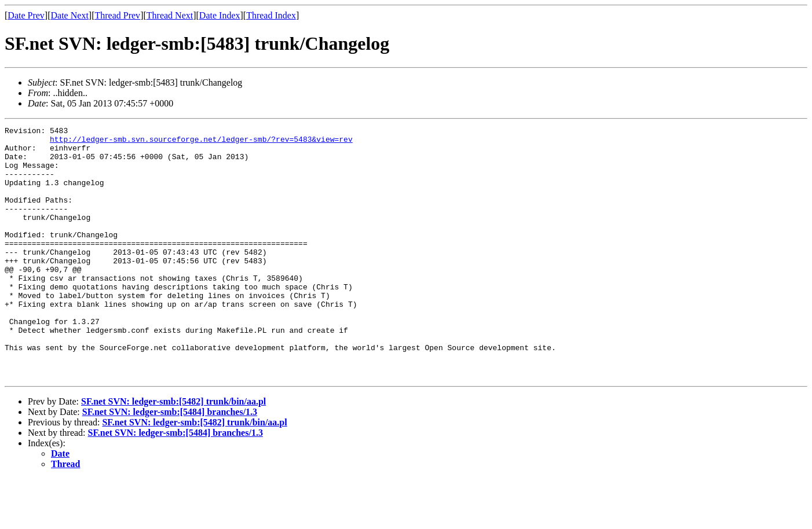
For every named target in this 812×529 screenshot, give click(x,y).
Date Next (70, 15)
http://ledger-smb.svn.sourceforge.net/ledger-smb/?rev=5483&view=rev (201, 142)
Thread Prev (117, 15)
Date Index (220, 15)
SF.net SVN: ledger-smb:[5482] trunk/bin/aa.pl (173, 452)
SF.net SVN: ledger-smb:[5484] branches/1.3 (170, 462)
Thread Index (271, 15)
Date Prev (26, 15)
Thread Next (170, 15)
